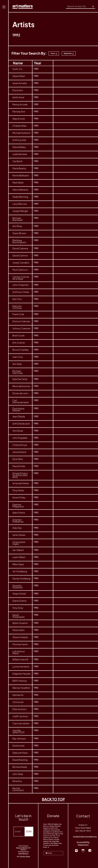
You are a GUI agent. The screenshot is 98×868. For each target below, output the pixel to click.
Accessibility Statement (83, 844)
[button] (4, 434)
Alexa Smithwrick (22, 848)
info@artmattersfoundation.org (85, 837)
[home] (23, 6)
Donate (49, 853)
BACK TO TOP (53, 799)
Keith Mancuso (23, 854)
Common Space (25, 856)
